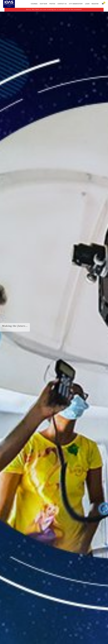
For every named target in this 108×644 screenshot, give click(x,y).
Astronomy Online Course (54, 115)
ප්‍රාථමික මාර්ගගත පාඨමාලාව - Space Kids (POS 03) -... (39, 194)
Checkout (60, 212)
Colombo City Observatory (90, 115)
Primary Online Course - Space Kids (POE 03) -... (15, 194)
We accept (54, 598)
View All (47, 212)
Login (87, 4)
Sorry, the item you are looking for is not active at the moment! (54, 9)
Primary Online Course (54, 144)
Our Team (43, 4)
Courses (34, 4)
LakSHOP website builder (81, 642)
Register (95, 4)
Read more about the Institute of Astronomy (55, 334)
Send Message (28, 588)
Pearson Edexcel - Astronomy (90, 144)
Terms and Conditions (13, 634)
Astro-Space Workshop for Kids (18, 115)
